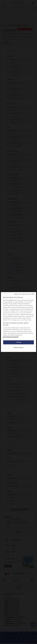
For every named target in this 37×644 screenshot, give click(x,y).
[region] (18, 322)
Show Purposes (18, 347)
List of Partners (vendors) (11, 337)
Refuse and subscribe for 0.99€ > (25, 294)
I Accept (19, 342)
